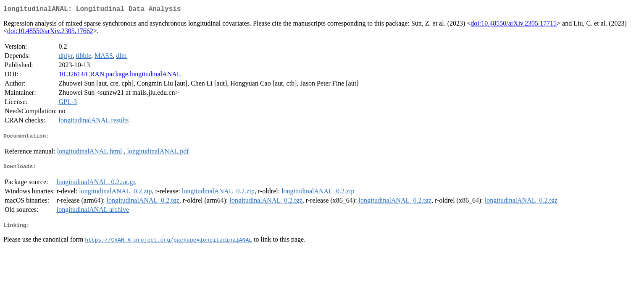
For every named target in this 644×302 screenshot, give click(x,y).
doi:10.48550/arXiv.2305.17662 (50, 33)
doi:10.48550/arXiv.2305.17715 (514, 25)
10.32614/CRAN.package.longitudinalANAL (120, 76)
